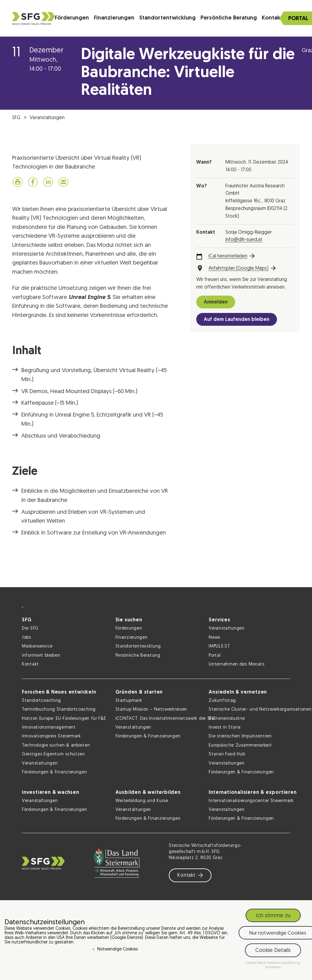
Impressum (273, 967)
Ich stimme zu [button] (273, 916)
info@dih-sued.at (244, 240)
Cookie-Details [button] (257, 963)
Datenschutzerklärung (284, 963)
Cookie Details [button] (273, 951)
